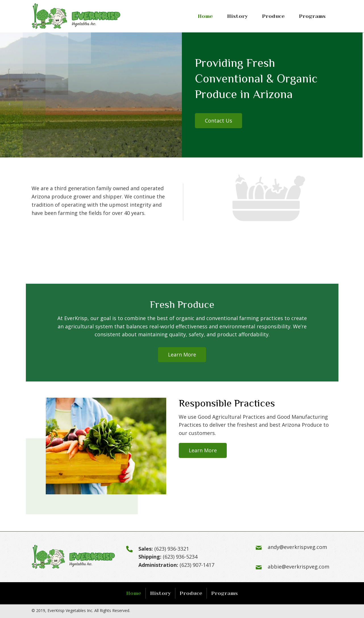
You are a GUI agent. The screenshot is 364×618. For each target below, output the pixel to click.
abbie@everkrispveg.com (299, 567)
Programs (224, 593)
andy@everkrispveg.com (297, 547)
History (160, 593)
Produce (191, 593)
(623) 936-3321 (172, 549)
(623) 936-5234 (180, 557)
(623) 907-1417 (197, 565)
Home (134, 593)
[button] (219, 121)
